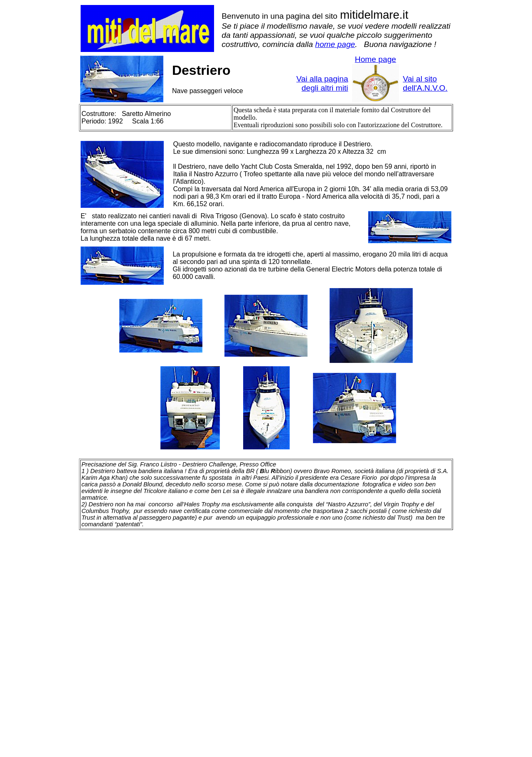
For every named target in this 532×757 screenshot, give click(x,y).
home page (335, 44)
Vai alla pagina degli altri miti (322, 83)
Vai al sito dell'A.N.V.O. (425, 83)
